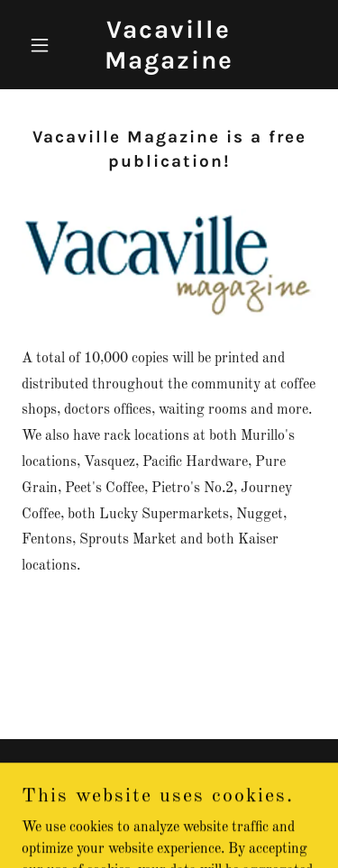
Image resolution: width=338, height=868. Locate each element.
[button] (44, 45)
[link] (169, 65)
